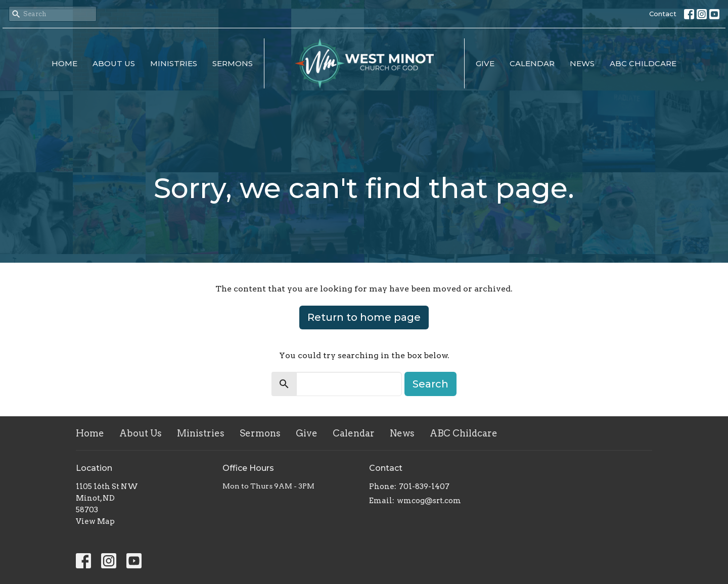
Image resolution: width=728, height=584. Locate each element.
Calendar (532, 63)
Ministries (174, 63)
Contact (663, 14)
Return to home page (364, 317)
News (582, 63)
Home (64, 63)
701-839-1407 (424, 486)
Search (430, 384)
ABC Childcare (643, 63)
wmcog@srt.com (429, 501)
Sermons (233, 63)
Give (485, 63)
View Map (95, 521)
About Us (114, 63)
